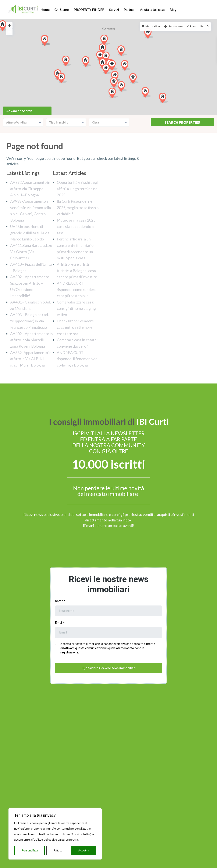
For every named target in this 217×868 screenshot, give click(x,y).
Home (45, 9)
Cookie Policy (121, 863)
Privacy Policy (96, 863)
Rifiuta (58, 850)
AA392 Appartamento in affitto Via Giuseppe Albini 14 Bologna (30, 189)
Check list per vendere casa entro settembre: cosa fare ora (75, 327)
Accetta (84, 850)
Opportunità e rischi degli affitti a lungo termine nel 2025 (78, 189)
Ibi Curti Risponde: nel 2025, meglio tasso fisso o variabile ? (78, 207)
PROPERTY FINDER (89, 9)
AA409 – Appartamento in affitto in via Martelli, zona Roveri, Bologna (31, 340)
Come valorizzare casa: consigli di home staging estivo (76, 308)
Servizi (114, 9)
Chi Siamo (62, 9)
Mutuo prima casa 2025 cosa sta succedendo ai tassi (76, 226)
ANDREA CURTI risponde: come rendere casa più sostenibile (77, 289)
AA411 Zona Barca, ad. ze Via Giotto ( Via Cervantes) (31, 252)
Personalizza (30, 850)
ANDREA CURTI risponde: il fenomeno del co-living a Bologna (78, 359)
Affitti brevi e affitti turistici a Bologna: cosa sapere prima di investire (77, 270)
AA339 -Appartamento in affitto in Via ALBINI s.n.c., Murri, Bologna (31, 359)
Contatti (108, 29)
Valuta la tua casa (152, 9)
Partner (129, 9)
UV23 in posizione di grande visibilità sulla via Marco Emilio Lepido (30, 233)
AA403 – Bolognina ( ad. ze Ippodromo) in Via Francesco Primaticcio (29, 321)
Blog (173, 9)
